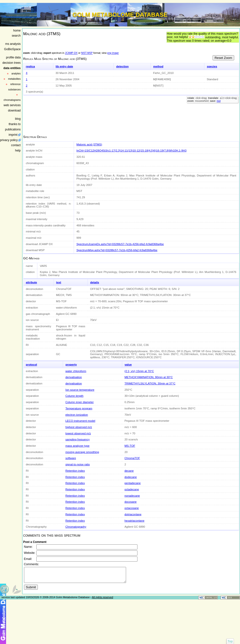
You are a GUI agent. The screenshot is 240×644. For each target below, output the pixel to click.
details (95, 282)
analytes (16, 74)
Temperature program (79, 408)
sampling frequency (78, 439)
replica (30, 66)
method (158, 66)
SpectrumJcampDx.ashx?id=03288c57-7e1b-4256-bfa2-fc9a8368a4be (120, 244)
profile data (13, 57)
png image (113, 53)
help (18, 151)
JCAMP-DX (71, 53)
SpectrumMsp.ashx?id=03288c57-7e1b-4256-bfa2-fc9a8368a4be (117, 250)
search (16, 36)
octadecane (132, 489)
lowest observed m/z (78, 433)
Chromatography (76, 527)
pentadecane (132, 483)
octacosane (132, 508)
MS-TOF (130, 446)
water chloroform (76, 371)
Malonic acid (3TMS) (89, 144)
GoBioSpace (12, 49)
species (212, 66)
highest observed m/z (79, 427)
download (14, 111)
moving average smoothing (82, 452)
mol (219, 101)
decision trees (12, 63)
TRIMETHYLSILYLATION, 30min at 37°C (150, 383)
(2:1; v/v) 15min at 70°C (139, 371)
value (128, 365)
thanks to (15, 124)
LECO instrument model (80, 421)
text (59, 282)
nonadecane (132, 496)
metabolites (14, 79)
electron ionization (77, 415)
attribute (32, 282)
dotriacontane (133, 514)
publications (13, 129)
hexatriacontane (134, 521)
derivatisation (74, 377)
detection (122, 66)
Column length (74, 396)
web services (12, 105)
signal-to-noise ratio (78, 464)
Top (230, 641)
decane (129, 471)
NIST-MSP (87, 53)
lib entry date (64, 66)
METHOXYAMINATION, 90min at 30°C (148, 377)
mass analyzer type (77, 446)
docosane (130, 502)
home (17, 31)
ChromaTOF (132, 458)
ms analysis (13, 44)
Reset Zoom (223, 58)
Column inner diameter (80, 402)
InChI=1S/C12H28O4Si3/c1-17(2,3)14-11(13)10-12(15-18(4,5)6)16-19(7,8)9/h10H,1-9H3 (131, 151)
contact (16, 145)
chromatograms (12, 100)
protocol (32, 365)
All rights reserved (103, 600)
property (71, 365)
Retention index (75, 471)
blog (18, 119)
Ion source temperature (80, 390)
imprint (13, 135)
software (71, 458)
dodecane (131, 477)
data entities (12, 68)
